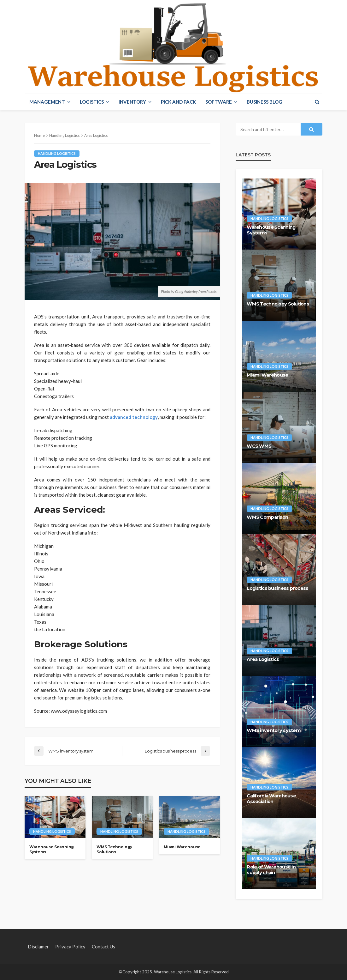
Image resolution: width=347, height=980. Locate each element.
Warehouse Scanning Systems (52, 849)
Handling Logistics (57, 153)
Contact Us (103, 947)
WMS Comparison (267, 517)
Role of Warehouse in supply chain (271, 870)
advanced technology (134, 417)
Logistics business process (277, 588)
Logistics (92, 102)
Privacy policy (70, 947)
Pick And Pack (178, 102)
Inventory (132, 102)
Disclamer (38, 947)
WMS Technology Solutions (114, 849)
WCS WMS (259, 446)
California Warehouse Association (271, 799)
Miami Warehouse (182, 847)
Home (39, 135)
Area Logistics (263, 659)
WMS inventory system (274, 730)
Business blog (265, 102)
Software (219, 102)
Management (47, 102)
